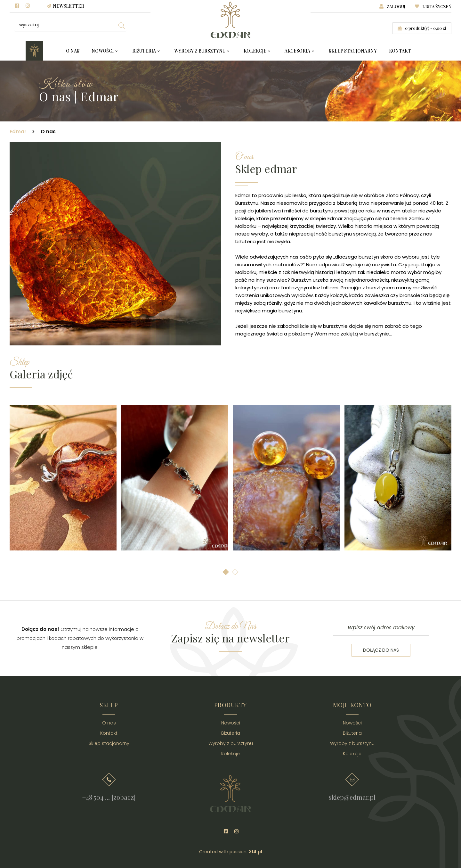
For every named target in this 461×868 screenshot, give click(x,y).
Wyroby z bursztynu (200, 51)
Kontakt (400, 51)
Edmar (18, 132)
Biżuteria (144, 51)
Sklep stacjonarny (353, 51)
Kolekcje (255, 51)
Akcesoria (297, 51)
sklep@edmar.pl (352, 797)
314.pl (255, 852)
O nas (73, 51)
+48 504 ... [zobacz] (109, 797)
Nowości (103, 51)
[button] (226, 572)
